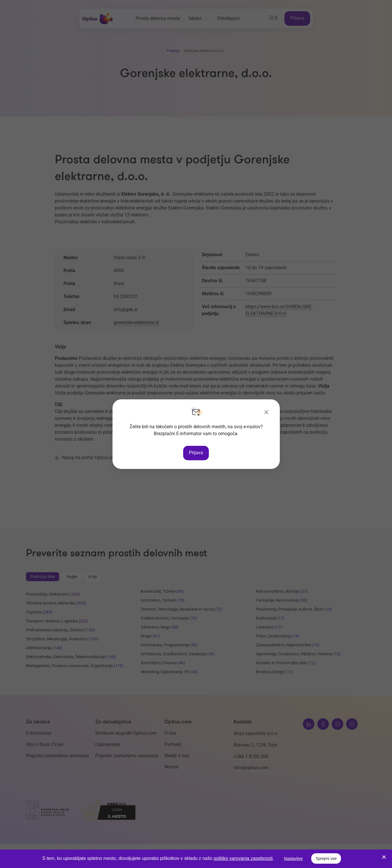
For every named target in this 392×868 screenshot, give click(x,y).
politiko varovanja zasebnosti (243, 858)
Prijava (196, 453)
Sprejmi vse (326, 858)
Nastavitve (293, 858)
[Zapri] (267, 413)
